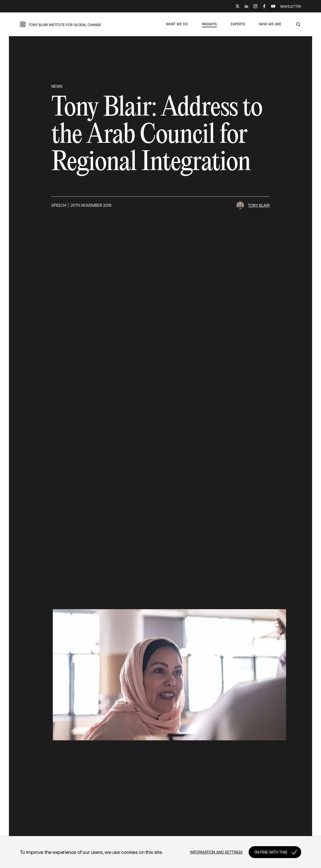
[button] (60, 24)
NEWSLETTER (291, 6)
